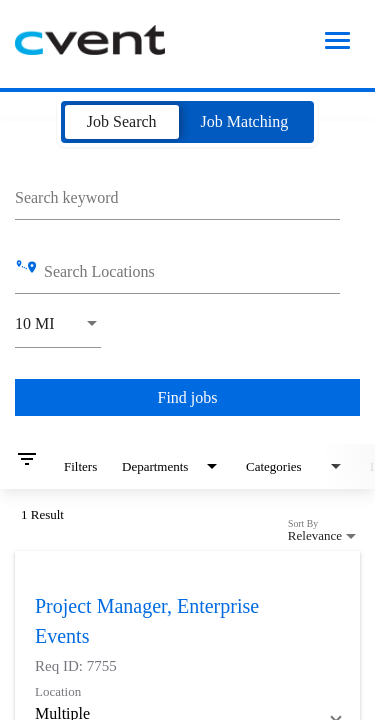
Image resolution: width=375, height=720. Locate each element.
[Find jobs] (187, 397)
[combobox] (177, 195)
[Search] (187, 397)
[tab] (122, 122)
